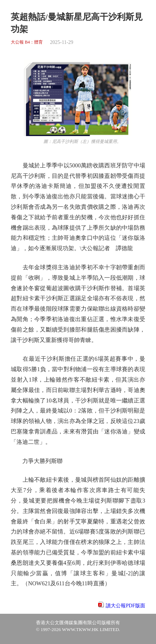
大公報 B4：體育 (27, 42)
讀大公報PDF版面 (125, 606)
